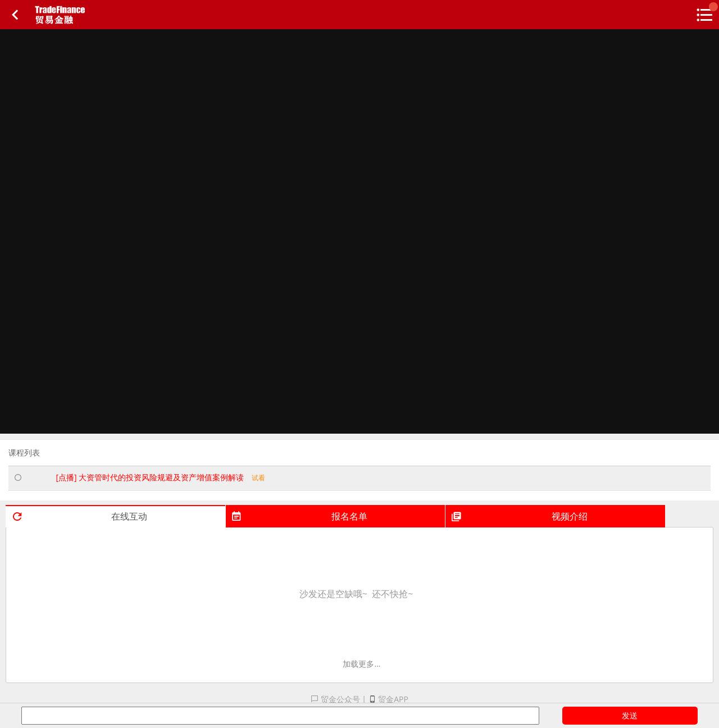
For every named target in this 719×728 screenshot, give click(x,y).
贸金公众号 (335, 699)
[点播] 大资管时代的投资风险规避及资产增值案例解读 (160, 477)
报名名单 (299, 516)
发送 (630, 715)
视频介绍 (519, 516)
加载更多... (361, 664)
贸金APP (388, 699)
